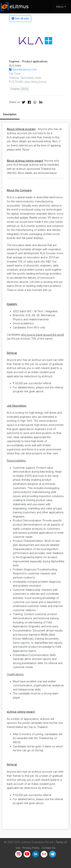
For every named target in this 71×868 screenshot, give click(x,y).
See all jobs (20, 19)
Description (10, 114)
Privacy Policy (31, 848)
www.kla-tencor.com (23, 70)
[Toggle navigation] (61, 7)
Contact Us (49, 848)
